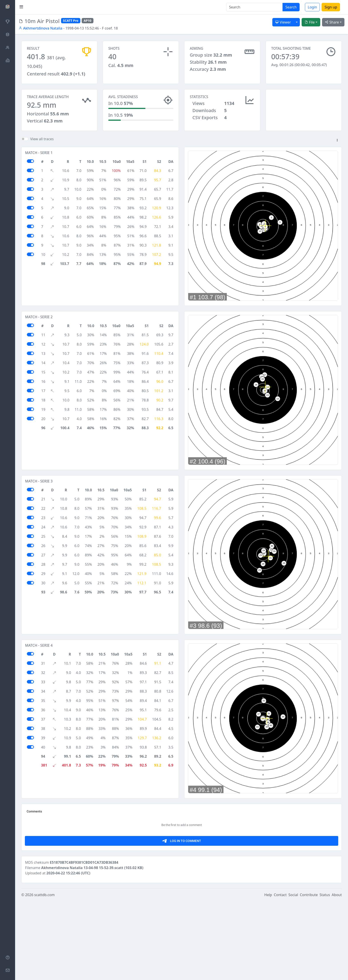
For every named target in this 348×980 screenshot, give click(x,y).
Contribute (309, 974)
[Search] (254, 7)
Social (293, 974)
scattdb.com (44, 974)
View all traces (42, 143)
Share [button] (332, 22)
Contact (280, 974)
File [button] (310, 22)
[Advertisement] (304, 111)
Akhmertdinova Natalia (41, 28)
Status (325, 974)
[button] (337, 144)
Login (312, 7)
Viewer (283, 22)
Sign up (331, 7)
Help (268, 974)
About (337, 974)
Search (291, 7)
